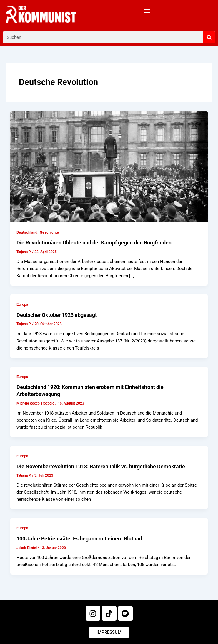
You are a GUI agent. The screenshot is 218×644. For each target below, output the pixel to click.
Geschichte (49, 232)
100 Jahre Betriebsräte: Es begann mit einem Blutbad (79, 539)
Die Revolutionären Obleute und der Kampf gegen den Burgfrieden (94, 243)
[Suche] (209, 37)
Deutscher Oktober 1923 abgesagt (57, 315)
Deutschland (27, 232)
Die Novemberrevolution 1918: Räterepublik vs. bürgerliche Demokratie (101, 466)
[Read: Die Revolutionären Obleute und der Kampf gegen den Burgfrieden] (109, 166)
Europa (22, 304)
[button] (147, 11)
